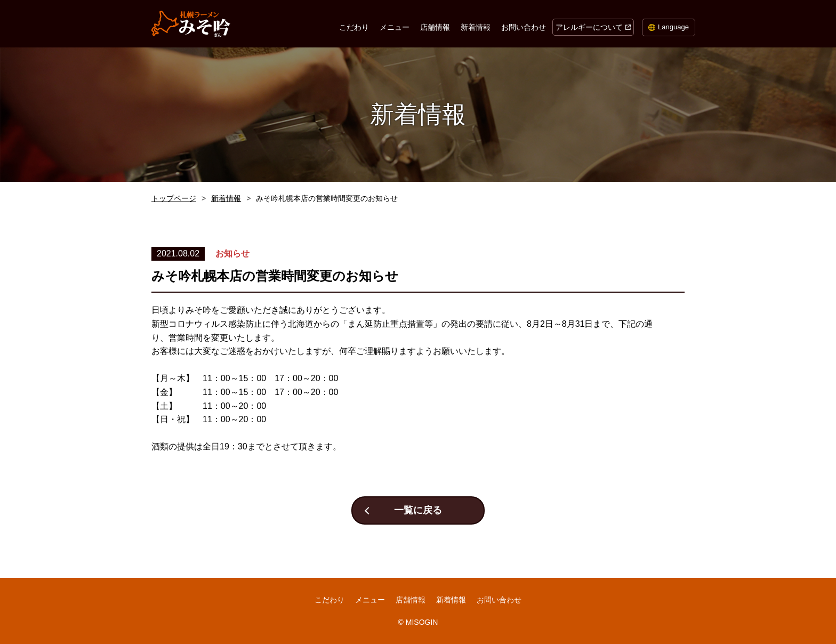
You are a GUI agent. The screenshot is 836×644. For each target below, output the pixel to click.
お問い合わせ (524, 27)
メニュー (395, 27)
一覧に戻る (418, 510)
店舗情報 (435, 27)
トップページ (174, 198)
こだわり (354, 27)
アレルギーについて (589, 27)
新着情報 (476, 27)
